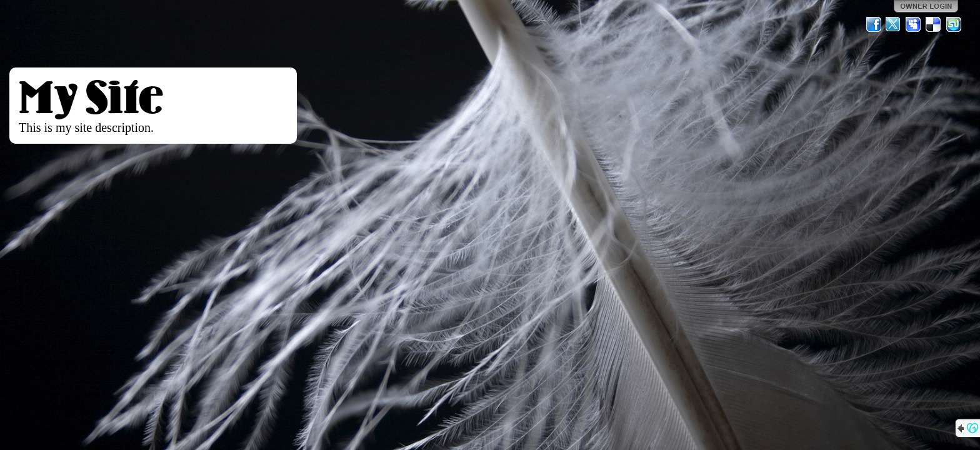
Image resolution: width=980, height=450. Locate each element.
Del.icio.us (934, 24)
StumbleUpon (954, 24)
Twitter (894, 24)
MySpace (914, 24)
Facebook (874, 24)
